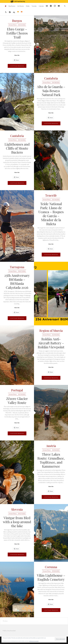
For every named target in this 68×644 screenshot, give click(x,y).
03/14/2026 (56, 199)
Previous (5, 621)
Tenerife (51, 195)
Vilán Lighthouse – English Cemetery (51, 577)
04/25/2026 (22, 25)
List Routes (21, 6)
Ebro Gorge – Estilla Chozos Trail (17, 33)
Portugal (17, 390)
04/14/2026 (22, 140)
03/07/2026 (22, 271)
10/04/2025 (56, 450)
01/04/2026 (56, 335)
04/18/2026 (56, 82)
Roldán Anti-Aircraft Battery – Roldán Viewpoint (51, 343)
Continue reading (17, 66)
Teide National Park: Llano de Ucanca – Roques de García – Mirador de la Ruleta (51, 214)
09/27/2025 (22, 513)
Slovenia (17, 509)
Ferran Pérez (13, 25)
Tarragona (17, 267)
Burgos (17, 21)
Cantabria (51, 78)
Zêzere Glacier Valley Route (17, 401)
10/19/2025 (22, 394)
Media (28, 6)
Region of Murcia (51, 331)
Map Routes (12, 6)
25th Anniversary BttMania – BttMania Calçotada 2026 (17, 281)
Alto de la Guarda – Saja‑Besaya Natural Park (51, 91)
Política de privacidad (9, 631)
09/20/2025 (56, 571)
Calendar (41, 6)
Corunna (51, 567)
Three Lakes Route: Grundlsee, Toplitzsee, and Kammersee (51, 460)
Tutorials (34, 6)
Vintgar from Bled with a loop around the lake (17, 522)
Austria (51, 446)
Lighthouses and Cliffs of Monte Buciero (17, 148)
